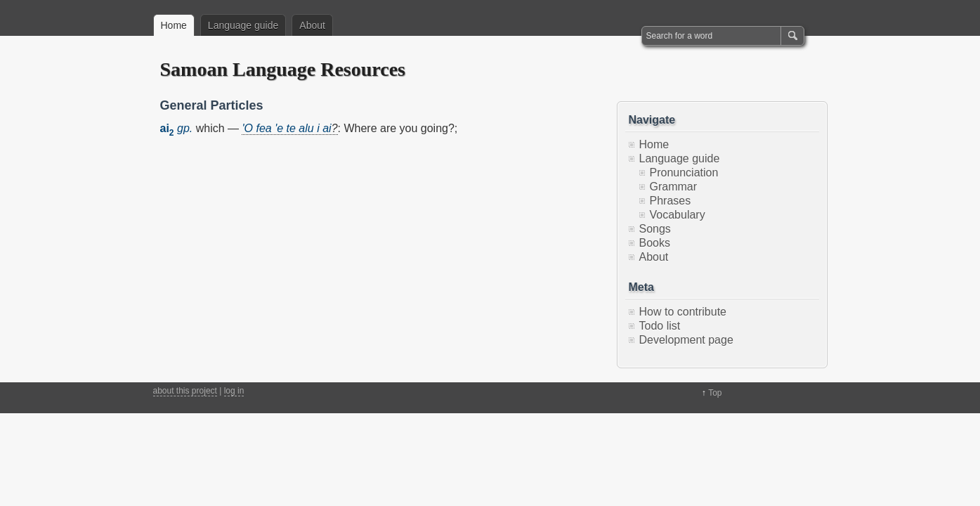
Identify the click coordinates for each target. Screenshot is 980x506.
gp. (185, 128)
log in (234, 391)
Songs (655, 229)
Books (655, 243)
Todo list (660, 326)
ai (327, 128)
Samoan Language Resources (283, 69)
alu (306, 128)
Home (174, 25)
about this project (185, 391)
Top (715, 393)
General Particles (212, 105)
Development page (686, 340)
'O (247, 128)
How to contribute (683, 312)
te (291, 128)
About (312, 25)
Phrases (671, 201)
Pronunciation (684, 173)
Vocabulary (678, 215)
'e (279, 128)
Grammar (674, 187)
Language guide (243, 25)
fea (263, 128)
